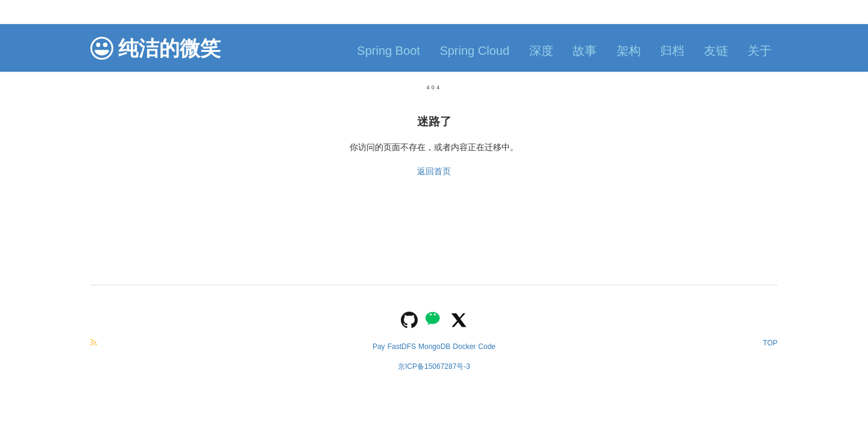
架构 (629, 51)
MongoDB (434, 347)
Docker (464, 347)
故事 (585, 51)
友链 (716, 51)
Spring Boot (388, 51)
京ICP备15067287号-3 (434, 366)
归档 (672, 51)
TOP (770, 343)
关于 (759, 51)
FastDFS (402, 347)
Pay (379, 347)
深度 (541, 51)
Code (487, 347)
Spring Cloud (474, 51)
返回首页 (434, 171)
